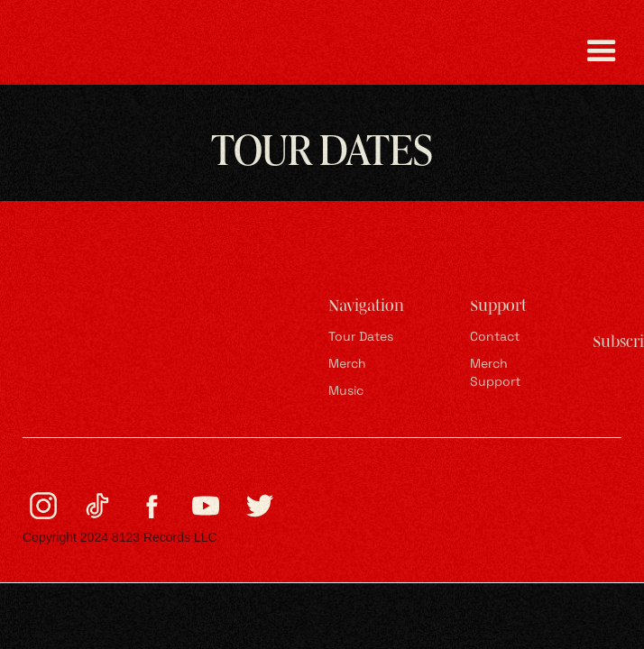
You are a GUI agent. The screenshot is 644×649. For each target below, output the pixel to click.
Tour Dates (361, 338)
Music (346, 392)
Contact (495, 338)
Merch (347, 365)
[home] (103, 51)
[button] (602, 51)
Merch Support (495, 374)
